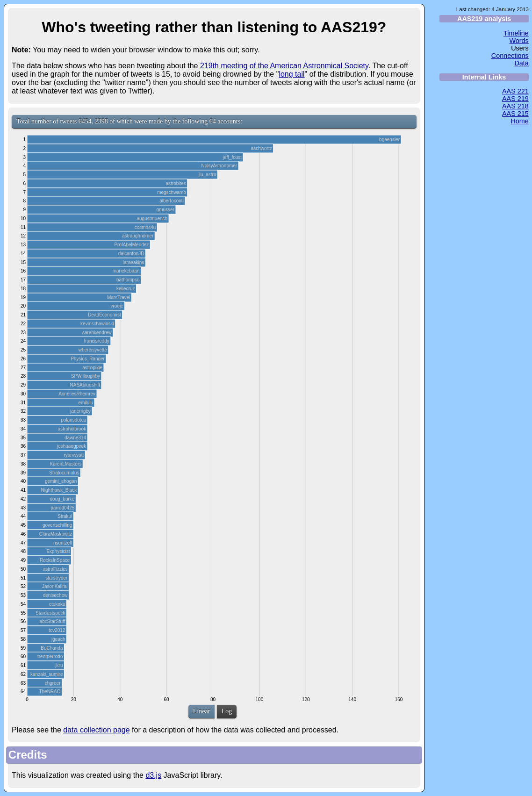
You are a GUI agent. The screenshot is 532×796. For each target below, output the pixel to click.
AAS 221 (515, 91)
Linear (202, 711)
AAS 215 (515, 114)
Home (519, 121)
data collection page (96, 730)
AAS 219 (515, 99)
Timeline (516, 33)
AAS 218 (515, 106)
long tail (291, 74)
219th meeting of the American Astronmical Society (284, 66)
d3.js (153, 775)
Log (227, 711)
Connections (510, 56)
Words (519, 41)
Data (521, 63)
